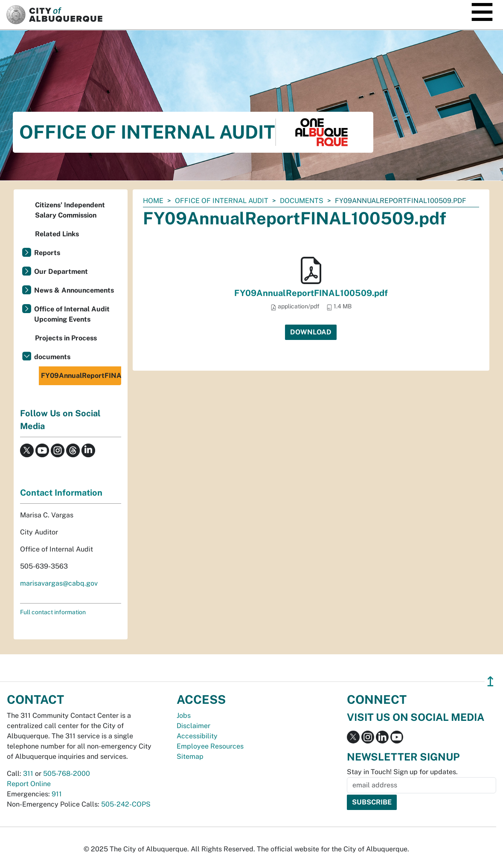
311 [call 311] (28, 774)
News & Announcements (74, 290)
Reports (47, 253)
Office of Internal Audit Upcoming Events (72, 314)
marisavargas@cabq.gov (59, 583)
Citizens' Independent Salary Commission (70, 210)
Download (311, 332)
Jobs (184, 716)
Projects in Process (66, 338)
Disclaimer (193, 726)
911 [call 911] (57, 794)
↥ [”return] (490, 681)
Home (153, 201)
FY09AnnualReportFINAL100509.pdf (311, 293)
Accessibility (197, 736)
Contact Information (61, 493)
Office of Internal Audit (222, 201)
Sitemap (190, 756)
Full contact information (53, 612)
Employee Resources (210, 746)
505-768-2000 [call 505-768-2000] (67, 774)
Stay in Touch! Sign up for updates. (402, 772)
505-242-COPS (126, 804)
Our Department (61, 271)
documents (302, 201)
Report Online (29, 784)
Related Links (57, 234)
